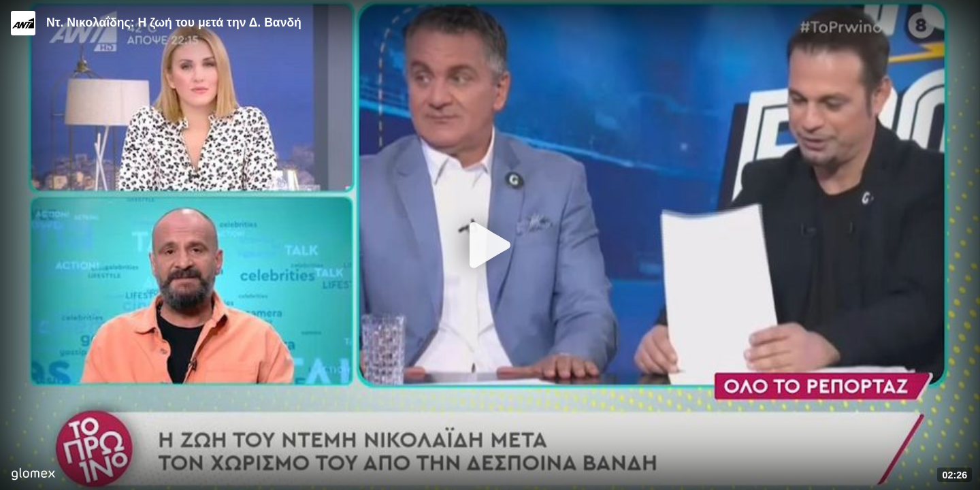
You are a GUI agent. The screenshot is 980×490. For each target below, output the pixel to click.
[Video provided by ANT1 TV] (23, 23)
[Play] (490, 245)
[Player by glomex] (33, 475)
